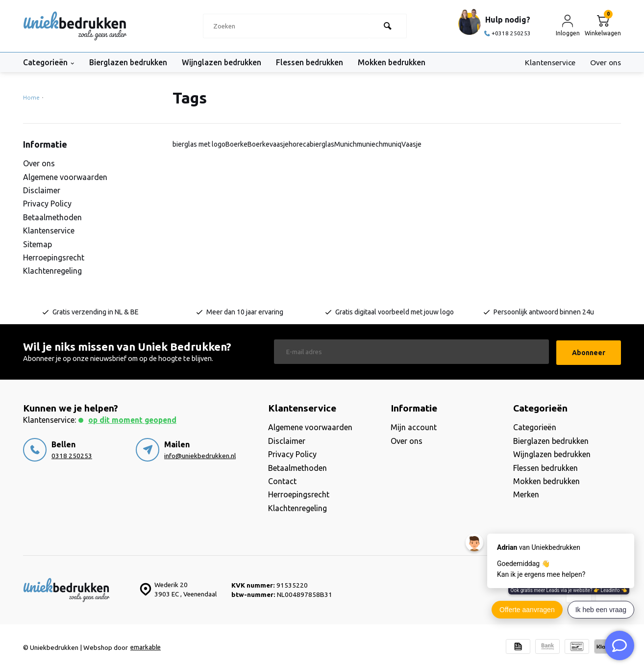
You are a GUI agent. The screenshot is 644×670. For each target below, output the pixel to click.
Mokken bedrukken (399, 62)
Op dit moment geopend (134, 419)
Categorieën (49, 62)
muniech (370, 144)
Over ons (605, 62)
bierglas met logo (199, 144)
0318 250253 (72, 455)
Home (33, 97)
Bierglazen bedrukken (130, 62)
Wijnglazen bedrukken (225, 62)
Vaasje (411, 144)
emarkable (146, 646)
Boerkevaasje (268, 144)
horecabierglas (311, 144)
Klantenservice (549, 62)
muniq (392, 144)
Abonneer (589, 351)
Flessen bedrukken (315, 62)
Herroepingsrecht (54, 258)
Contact (282, 480)
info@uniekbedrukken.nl (200, 455)
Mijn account (414, 426)
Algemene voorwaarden (65, 177)
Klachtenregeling (52, 271)
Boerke (236, 144)
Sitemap (37, 244)
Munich (346, 144)
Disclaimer (42, 190)
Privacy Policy (47, 204)
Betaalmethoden (52, 217)
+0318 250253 (508, 33)
